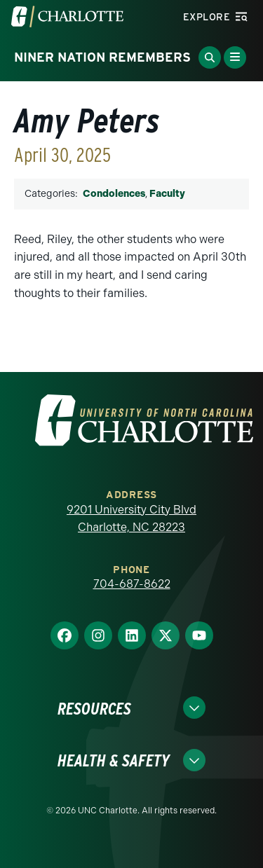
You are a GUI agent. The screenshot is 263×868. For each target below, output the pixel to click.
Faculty (167, 194)
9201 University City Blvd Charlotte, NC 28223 (131, 519)
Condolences (114, 194)
